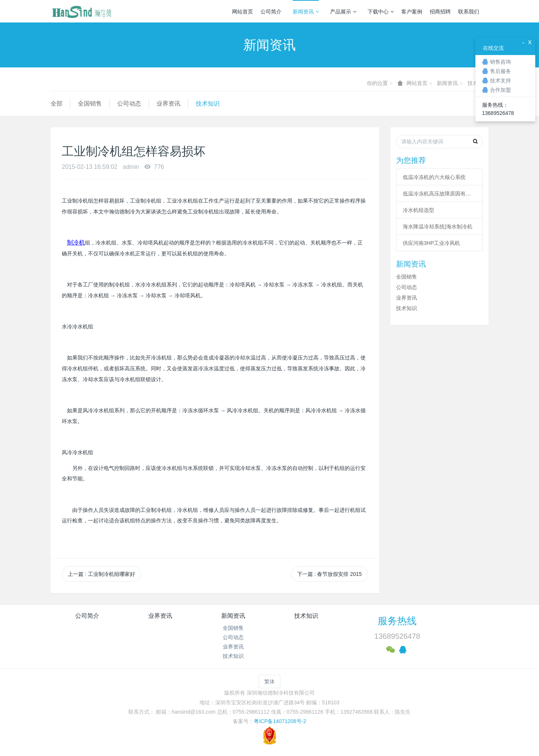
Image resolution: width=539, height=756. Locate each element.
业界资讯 (168, 104)
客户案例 (412, 12)
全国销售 (90, 104)
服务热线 (397, 621)
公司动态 (129, 104)
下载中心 (381, 12)
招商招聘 (440, 12)
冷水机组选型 (418, 210)
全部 (57, 104)
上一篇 (101, 574)
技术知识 (208, 104)
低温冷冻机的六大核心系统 (434, 177)
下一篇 (330, 574)
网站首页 (243, 12)
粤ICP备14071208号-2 (280, 721)
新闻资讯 (306, 12)
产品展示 (343, 12)
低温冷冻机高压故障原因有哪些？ (439, 194)
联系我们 (469, 12)
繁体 (269, 681)
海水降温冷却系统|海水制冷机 (438, 227)
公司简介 (271, 12)
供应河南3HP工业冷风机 (431, 243)
